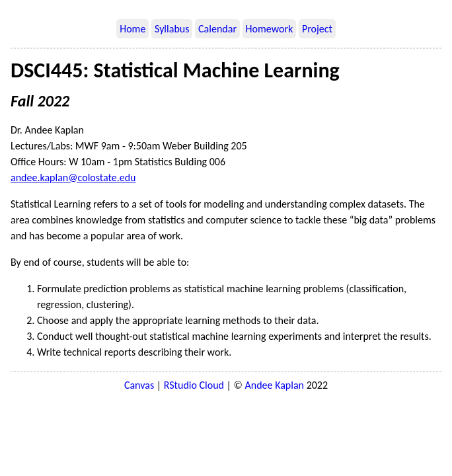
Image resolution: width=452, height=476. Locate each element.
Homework (270, 29)
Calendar (217, 29)
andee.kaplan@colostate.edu (73, 178)
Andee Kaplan (275, 385)
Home (132, 29)
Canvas (139, 385)
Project (317, 29)
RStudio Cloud (194, 385)
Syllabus (172, 29)
